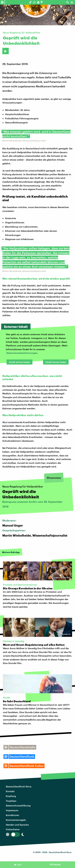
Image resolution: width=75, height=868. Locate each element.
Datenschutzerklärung (18, 805)
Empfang (11, 796)
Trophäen (11, 801)
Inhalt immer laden (56, 362)
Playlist (57, 864)
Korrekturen (12, 815)
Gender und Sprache (17, 825)
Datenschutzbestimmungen (22, 353)
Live (19, 864)
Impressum (12, 810)
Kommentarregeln (16, 820)
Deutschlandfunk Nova (19, 786)
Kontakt (10, 791)
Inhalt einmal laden (19, 362)
